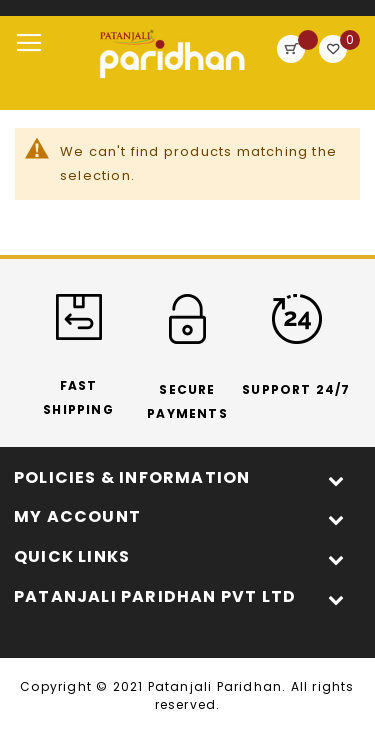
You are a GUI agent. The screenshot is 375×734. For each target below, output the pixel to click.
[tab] (187, 478)
